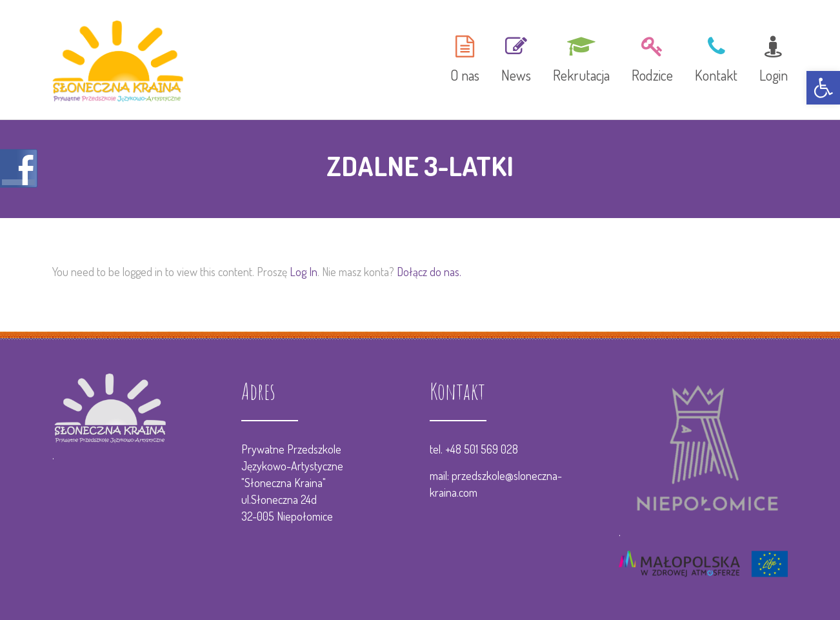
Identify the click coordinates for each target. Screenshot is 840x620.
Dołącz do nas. (429, 272)
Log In (304, 272)
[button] (823, 88)
